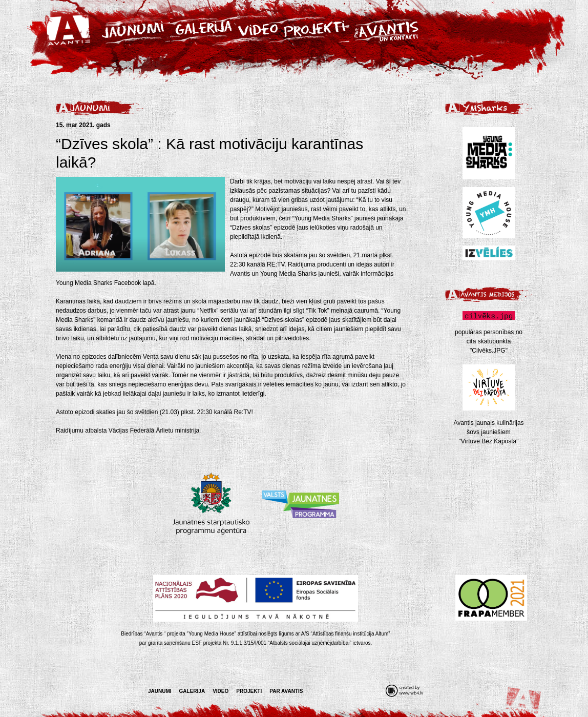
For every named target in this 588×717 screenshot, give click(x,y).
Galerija (192, 691)
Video (220, 691)
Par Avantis (286, 691)
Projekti (249, 691)
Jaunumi (160, 691)
